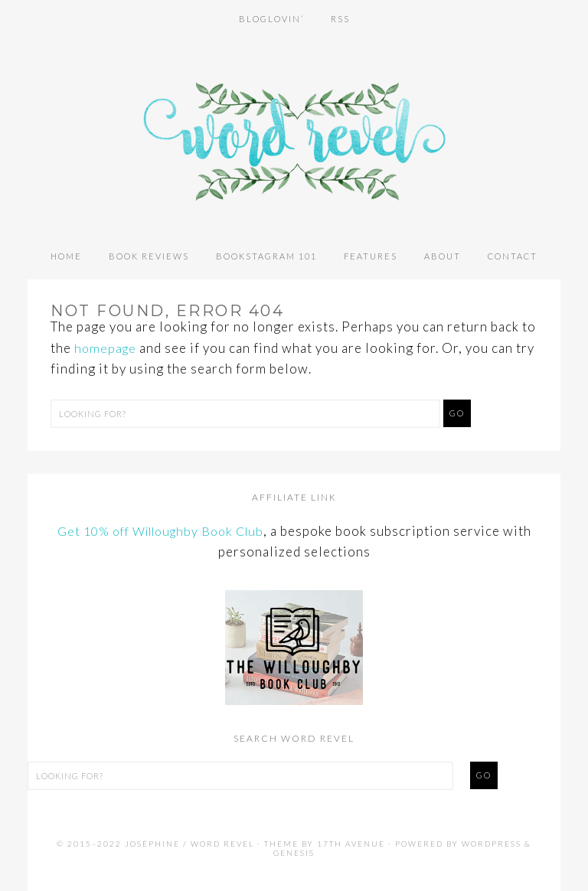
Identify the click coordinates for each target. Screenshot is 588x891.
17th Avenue (351, 844)
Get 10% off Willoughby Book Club (160, 531)
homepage (106, 348)
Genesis (294, 853)
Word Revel (294, 129)
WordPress (492, 844)
